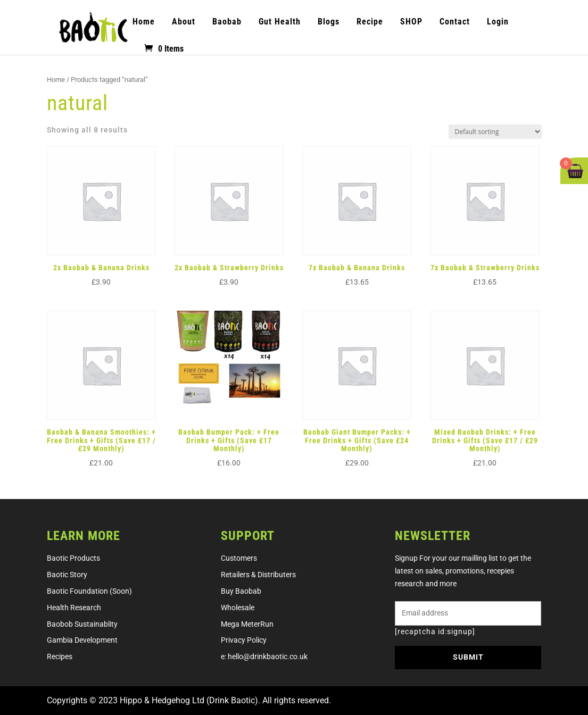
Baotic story (67, 575)
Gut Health (280, 22)
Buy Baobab (241, 591)
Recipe (370, 22)
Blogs (329, 22)
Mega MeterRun (247, 624)
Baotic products (73, 558)
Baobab (227, 22)
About (184, 22)
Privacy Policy (244, 640)
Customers (239, 558)
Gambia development (82, 640)
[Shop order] (495, 132)
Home (144, 22)
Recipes (60, 656)
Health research (74, 608)
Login (498, 22)
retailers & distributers (258, 575)
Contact (455, 22)
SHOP (411, 22)
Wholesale (238, 608)
